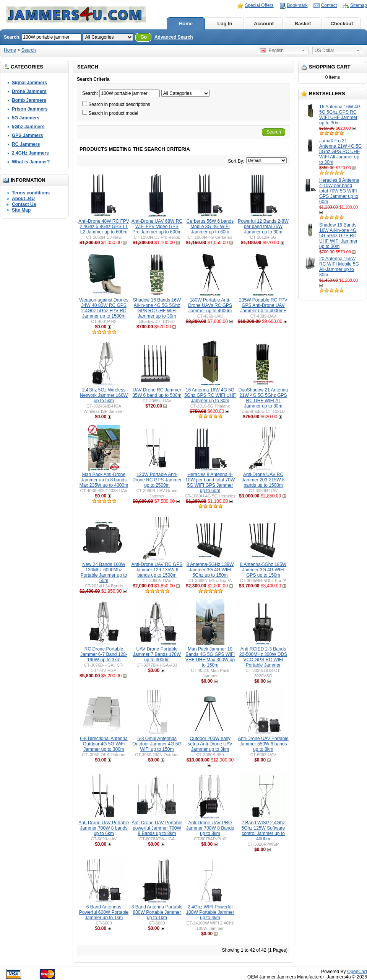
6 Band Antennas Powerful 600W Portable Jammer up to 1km (104, 912)
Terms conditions (31, 193)
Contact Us (24, 204)
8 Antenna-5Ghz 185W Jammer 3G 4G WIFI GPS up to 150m (263, 570)
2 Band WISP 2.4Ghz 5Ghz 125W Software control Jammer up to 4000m (263, 831)
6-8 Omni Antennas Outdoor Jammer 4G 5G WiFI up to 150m (157, 744)
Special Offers (259, 5)
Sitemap (359, 5)
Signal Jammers (29, 83)
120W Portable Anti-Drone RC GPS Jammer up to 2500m (157, 480)
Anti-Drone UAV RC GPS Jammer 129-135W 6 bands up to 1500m (157, 570)
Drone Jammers (29, 91)
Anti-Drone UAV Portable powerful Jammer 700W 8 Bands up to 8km (157, 828)
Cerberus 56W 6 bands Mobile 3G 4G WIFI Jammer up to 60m (210, 227)
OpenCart (357, 972)
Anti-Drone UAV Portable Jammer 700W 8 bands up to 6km (104, 828)
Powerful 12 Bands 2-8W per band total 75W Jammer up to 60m (263, 227)
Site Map (21, 210)
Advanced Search (174, 37)
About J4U (23, 199)
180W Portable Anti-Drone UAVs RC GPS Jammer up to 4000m (210, 305)
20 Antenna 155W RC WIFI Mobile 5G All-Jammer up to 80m (339, 267)
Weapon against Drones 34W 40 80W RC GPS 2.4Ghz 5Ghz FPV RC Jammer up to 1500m (104, 308)
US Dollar (324, 51)
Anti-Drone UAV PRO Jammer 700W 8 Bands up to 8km (210, 828)
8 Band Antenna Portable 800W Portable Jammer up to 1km (157, 912)
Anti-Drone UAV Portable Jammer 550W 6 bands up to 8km (263, 744)
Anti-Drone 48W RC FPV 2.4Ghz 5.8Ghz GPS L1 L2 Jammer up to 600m (104, 227)
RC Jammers (26, 144)
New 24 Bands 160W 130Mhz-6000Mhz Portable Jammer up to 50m (104, 572)
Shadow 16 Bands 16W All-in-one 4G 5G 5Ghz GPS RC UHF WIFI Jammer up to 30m (338, 236)
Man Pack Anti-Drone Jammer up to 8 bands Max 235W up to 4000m (104, 480)
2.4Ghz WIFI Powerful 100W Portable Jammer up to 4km (210, 912)
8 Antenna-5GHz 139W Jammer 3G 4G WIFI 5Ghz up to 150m (210, 570)
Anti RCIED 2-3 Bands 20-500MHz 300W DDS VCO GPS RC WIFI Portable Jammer (263, 657)
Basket (303, 24)
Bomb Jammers (29, 100)
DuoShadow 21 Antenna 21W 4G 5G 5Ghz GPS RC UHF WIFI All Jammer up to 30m (263, 398)
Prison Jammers (30, 109)
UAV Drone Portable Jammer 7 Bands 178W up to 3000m (157, 654)
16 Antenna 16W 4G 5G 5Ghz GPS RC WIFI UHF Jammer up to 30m (340, 115)
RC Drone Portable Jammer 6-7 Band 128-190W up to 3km (104, 654)
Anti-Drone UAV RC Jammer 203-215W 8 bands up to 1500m (263, 480)
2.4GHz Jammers (30, 153)
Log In (225, 24)
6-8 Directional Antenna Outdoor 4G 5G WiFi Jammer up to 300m (104, 744)
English (272, 51)
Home (186, 24)
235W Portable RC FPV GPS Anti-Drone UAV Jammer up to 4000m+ (263, 305)
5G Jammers (26, 118)
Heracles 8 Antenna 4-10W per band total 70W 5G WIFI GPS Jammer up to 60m (339, 191)
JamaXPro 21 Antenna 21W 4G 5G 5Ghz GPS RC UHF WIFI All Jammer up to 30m (340, 152)
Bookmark (297, 5)
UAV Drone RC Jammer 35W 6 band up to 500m (157, 393)
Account (264, 24)
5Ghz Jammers (28, 127)
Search (29, 50)
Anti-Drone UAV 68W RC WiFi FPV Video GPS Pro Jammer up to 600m (157, 227)
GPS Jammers (27, 135)
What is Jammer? (31, 162)
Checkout (342, 24)
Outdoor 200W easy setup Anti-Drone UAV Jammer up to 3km (210, 744)
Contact (329, 5)
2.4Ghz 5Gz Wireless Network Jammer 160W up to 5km (104, 395)
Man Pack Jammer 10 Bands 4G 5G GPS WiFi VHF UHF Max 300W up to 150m (210, 657)
